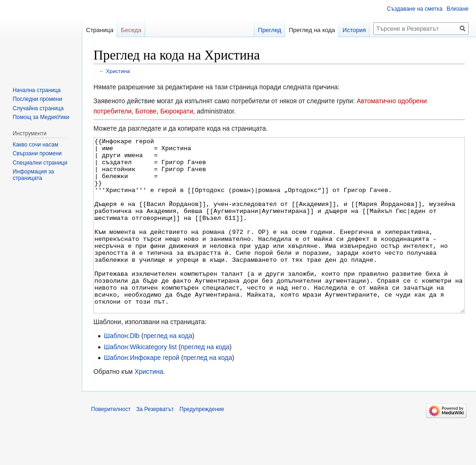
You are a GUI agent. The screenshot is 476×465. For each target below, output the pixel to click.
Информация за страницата (33, 175)
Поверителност (111, 444)
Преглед (270, 30)
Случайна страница (38, 108)
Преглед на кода (312, 30)
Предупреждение (202, 444)
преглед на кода (168, 371)
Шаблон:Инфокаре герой (142, 392)
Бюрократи (177, 111)
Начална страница (36, 90)
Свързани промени (37, 153)
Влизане (458, 9)
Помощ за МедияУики (41, 117)
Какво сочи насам (35, 145)
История (354, 30)
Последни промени (37, 99)
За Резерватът (155, 444)
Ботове (146, 111)
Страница (100, 30)
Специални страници (40, 163)
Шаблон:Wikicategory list (140, 382)
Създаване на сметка (414, 9)
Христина (118, 71)
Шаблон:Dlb (122, 371)
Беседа (131, 30)
